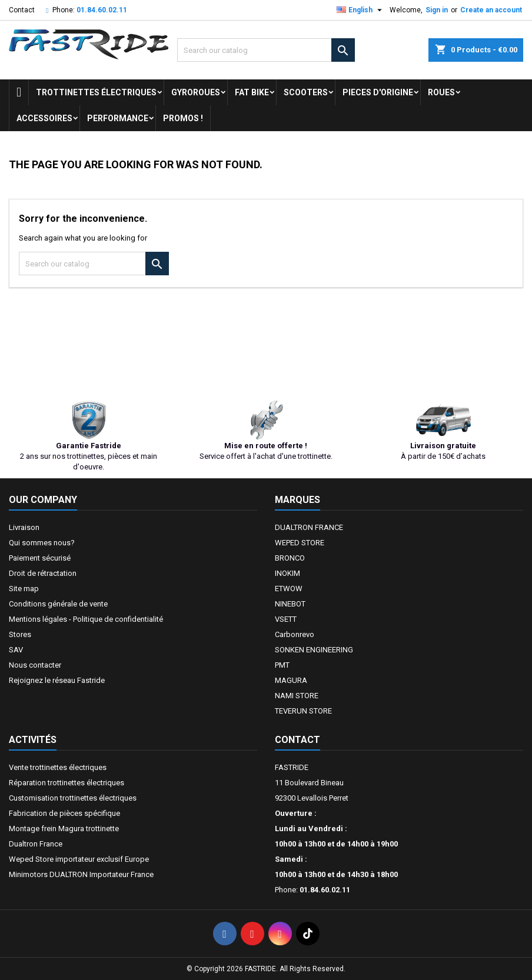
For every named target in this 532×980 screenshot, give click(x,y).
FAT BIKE (252, 92)
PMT (282, 665)
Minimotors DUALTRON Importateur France (81, 874)
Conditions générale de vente (58, 604)
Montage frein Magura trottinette (64, 829)
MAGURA (291, 680)
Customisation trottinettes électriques (73, 798)
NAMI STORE (297, 696)
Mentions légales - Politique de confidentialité (86, 619)
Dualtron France (36, 844)
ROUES (441, 92)
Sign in (437, 10)
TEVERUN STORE (303, 711)
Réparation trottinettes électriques (66, 783)
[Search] (266, 50)
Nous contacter (35, 665)
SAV (16, 650)
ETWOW (289, 589)
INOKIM (287, 573)
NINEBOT (290, 604)
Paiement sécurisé (40, 558)
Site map (24, 589)
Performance (118, 118)
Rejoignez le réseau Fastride (57, 680)
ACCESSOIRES (44, 118)
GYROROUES (196, 92)
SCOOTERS (306, 92)
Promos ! (183, 118)
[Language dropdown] (361, 10)
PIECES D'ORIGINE (378, 92)
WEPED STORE (300, 543)
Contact (22, 10)
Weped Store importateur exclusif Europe (79, 859)
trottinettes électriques (96, 92)
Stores (20, 634)
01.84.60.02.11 (102, 10)
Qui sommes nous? (42, 543)
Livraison (24, 527)
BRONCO (290, 558)
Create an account (491, 10)
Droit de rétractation (43, 573)
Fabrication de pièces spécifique (64, 813)
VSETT (286, 619)
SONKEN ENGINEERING (314, 650)
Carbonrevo (295, 634)
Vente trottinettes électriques (58, 767)
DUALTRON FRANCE (309, 527)
